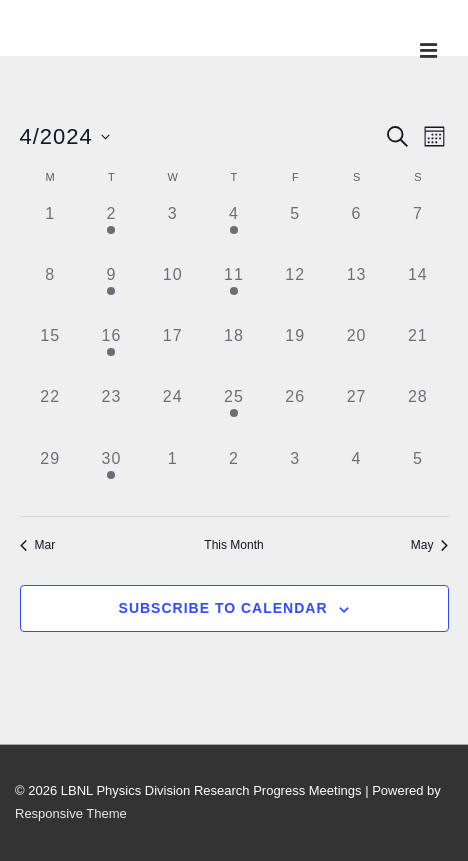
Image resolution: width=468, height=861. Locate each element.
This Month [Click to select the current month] (233, 545)
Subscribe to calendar (223, 608)
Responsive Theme (71, 813)
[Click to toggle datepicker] (65, 136)
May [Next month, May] (430, 545)
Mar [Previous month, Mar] (38, 545)
